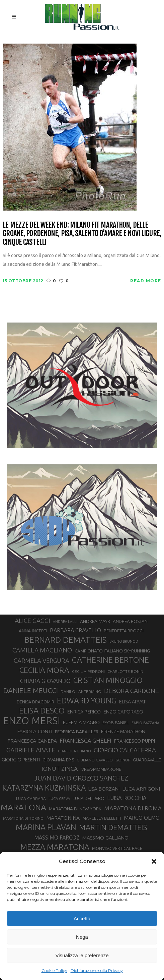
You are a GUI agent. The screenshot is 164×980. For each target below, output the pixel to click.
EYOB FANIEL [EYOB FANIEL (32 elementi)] (116, 723)
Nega (82, 937)
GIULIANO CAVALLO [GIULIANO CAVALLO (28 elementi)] (95, 760)
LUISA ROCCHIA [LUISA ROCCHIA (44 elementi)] (127, 798)
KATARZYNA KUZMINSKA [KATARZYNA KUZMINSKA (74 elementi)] (44, 788)
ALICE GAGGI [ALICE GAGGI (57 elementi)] (32, 621)
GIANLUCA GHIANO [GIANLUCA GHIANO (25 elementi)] (74, 751)
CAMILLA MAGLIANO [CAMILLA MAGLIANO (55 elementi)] (42, 650)
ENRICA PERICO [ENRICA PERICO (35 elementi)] (84, 712)
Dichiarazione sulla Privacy (97, 970)
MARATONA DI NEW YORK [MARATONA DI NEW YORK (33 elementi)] (75, 809)
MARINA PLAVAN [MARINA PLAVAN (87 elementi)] (46, 827)
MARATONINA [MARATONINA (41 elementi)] (63, 818)
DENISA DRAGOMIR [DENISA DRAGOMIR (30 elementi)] (35, 702)
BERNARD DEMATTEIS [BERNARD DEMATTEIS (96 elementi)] (66, 640)
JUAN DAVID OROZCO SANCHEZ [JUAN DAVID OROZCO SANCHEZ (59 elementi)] (81, 778)
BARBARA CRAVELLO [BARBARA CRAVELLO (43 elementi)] (75, 630)
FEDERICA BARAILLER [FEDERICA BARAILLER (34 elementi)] (77, 732)
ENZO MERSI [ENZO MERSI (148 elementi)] (32, 721)
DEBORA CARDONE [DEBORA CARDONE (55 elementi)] (132, 691)
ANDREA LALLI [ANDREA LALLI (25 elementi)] (65, 622)
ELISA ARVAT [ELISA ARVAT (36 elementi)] (133, 702)
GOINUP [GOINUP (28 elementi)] (123, 760)
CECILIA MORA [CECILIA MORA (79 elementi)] (44, 670)
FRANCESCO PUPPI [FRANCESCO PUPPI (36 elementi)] (135, 741)
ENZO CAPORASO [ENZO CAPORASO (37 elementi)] (123, 712)
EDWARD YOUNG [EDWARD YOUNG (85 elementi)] (87, 700)
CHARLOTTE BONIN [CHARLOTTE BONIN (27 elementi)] (125, 671)
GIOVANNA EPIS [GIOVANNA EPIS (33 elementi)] (58, 760)
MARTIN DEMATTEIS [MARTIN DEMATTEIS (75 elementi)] (113, 827)
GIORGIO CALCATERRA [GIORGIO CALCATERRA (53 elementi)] (125, 750)
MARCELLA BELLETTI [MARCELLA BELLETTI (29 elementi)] (102, 818)
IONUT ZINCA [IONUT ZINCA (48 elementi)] (60, 769)
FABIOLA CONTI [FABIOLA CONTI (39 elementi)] (35, 731)
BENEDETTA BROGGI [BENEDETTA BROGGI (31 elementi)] (124, 631)
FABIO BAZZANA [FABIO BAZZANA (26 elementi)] (145, 723)
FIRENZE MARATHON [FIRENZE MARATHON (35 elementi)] (123, 732)
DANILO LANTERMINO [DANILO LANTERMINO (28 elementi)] (81, 691)
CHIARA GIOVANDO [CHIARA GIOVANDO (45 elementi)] (45, 681)
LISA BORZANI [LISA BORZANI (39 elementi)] (104, 789)
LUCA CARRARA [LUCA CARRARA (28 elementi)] (31, 798)
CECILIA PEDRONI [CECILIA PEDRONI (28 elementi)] (88, 671)
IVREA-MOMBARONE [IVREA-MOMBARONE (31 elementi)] (101, 769)
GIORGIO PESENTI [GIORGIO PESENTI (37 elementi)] (21, 760)
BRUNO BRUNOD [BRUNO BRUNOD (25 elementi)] (124, 641)
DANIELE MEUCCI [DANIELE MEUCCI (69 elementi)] (31, 690)
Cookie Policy (54, 970)
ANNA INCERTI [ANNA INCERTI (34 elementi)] (33, 631)
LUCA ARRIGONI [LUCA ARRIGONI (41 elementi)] (141, 789)
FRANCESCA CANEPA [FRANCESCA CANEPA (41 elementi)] (32, 741)
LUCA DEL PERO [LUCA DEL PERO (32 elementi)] (89, 798)
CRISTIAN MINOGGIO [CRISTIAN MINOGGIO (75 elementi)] (108, 680)
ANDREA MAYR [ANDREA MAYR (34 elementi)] (95, 621)
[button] (154, 861)
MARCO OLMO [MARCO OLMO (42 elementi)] (142, 818)
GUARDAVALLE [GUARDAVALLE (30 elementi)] (147, 760)
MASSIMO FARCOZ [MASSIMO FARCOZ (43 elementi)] (57, 838)
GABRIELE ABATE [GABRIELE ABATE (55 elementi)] (31, 750)
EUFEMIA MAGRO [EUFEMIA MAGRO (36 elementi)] (81, 722)
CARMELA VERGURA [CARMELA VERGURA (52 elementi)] (42, 660)
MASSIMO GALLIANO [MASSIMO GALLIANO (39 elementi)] (105, 838)
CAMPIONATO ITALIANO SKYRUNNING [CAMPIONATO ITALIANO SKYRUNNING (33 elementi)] (112, 651)
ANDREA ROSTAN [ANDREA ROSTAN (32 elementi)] (130, 621)
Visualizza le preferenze (82, 955)
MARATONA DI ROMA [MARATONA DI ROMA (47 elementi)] (133, 808)
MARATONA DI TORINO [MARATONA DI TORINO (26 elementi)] (23, 818)
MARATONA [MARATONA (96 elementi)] (23, 807)
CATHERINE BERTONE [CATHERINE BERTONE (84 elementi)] (110, 660)
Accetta (82, 918)
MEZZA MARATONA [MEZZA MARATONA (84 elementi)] (55, 847)
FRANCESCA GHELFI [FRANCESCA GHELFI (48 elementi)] (86, 740)
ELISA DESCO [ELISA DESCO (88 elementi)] (42, 711)
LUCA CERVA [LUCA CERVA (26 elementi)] (59, 799)
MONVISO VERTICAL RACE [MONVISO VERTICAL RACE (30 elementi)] (117, 848)
